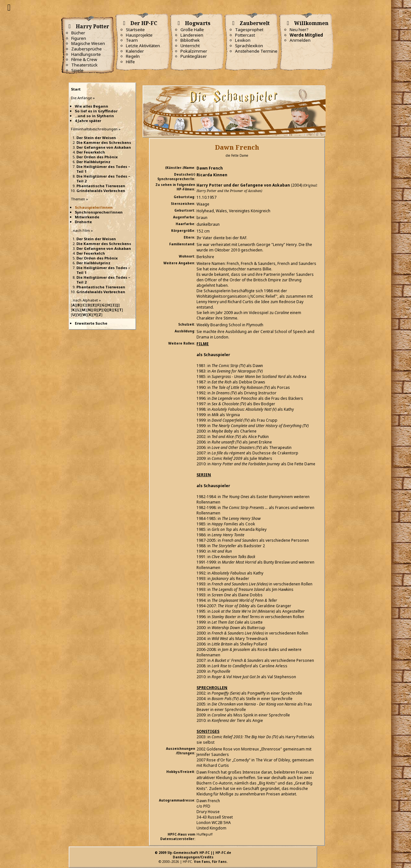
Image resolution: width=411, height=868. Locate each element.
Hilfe (130, 62)
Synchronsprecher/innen (99, 212)
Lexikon (243, 40)
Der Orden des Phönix (97, 157)
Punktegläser (194, 56)
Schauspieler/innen (94, 207)
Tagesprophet (249, 30)
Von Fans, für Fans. (211, 862)
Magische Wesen (88, 43)
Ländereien (192, 35)
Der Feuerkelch (91, 152)
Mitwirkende (87, 217)
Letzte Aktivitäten (143, 46)
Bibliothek (190, 40)
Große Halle (192, 30)
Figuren (79, 38)
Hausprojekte (139, 35)
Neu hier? (299, 30)
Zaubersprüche (87, 49)
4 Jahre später (88, 121)
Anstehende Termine (256, 51)
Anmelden (300, 40)
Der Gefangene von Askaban (104, 147)
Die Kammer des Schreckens (104, 142)
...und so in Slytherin (94, 116)
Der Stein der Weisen (96, 138)
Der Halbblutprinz (93, 162)
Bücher (78, 33)
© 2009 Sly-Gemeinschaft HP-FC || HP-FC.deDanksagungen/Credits (193, 855)
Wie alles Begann (92, 106)
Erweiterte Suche (91, 323)
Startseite (135, 30)
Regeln (133, 56)
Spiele (77, 70)
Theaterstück (84, 65)
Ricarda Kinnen (212, 175)
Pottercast (245, 35)
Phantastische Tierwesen (101, 186)
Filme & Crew (84, 59)
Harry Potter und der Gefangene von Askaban (243, 185)
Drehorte (83, 222)
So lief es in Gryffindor (96, 111)
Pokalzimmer (194, 51)
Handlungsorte (86, 54)
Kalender (135, 51)
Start (76, 89)
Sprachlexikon (249, 46)
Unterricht (190, 46)
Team (132, 40)
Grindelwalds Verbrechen (101, 191)
